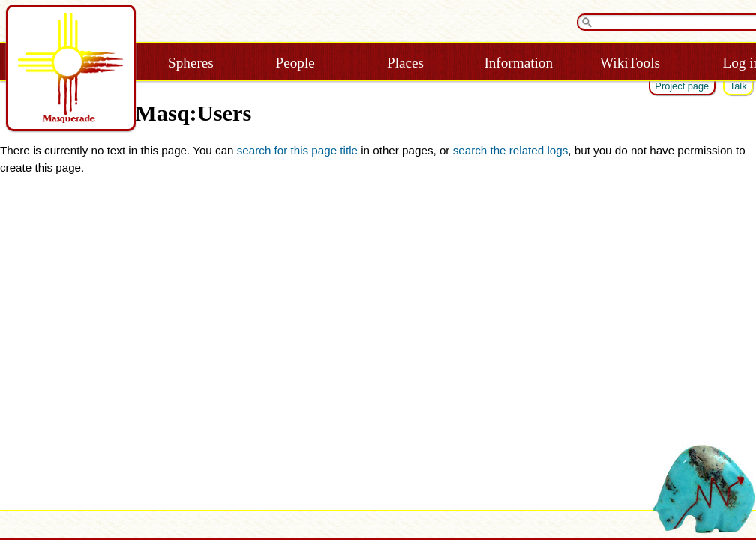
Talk (738, 86)
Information (518, 63)
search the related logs (511, 150)
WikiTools (630, 63)
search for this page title (297, 150)
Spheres (191, 63)
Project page (682, 86)
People (295, 63)
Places (405, 63)
